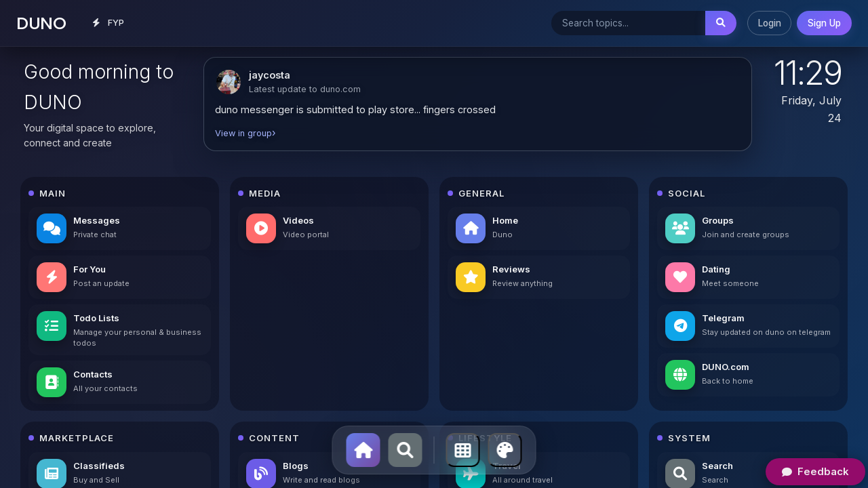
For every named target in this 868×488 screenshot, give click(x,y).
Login (770, 23)
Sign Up (824, 23)
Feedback (815, 471)
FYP (108, 23)
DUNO (41, 23)
